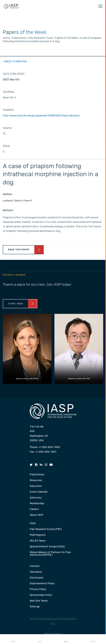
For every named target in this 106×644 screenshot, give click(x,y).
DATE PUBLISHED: (14, 74)
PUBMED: (8, 110)
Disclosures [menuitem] (36, 578)
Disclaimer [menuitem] (36, 572)
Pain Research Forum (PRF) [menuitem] (46, 529)
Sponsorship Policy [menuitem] (41, 595)
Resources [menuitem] (36, 480)
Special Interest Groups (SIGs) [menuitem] (47, 547)
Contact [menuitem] (35, 566)
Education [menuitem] (36, 486)
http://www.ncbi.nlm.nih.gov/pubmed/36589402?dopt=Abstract (41, 116)
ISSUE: (7, 146)
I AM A (40, 639)
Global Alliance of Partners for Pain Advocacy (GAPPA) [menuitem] (50, 554)
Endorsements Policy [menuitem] (42, 584)
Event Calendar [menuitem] (39, 492)
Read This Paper (19, 250)
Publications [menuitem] (37, 475)
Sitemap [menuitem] (35, 607)
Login (93, 639)
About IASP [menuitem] (37, 515)
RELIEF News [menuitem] (38, 541)
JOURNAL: (9, 92)
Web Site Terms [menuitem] (39, 601)
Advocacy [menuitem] (36, 498)
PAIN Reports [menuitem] (38, 535)
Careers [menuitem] (34, 509)
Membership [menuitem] (37, 504)
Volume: (8, 128)
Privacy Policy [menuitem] (38, 589)
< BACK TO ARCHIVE (15, 61)
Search (66, 639)
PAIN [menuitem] (33, 524)
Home (13, 639)
